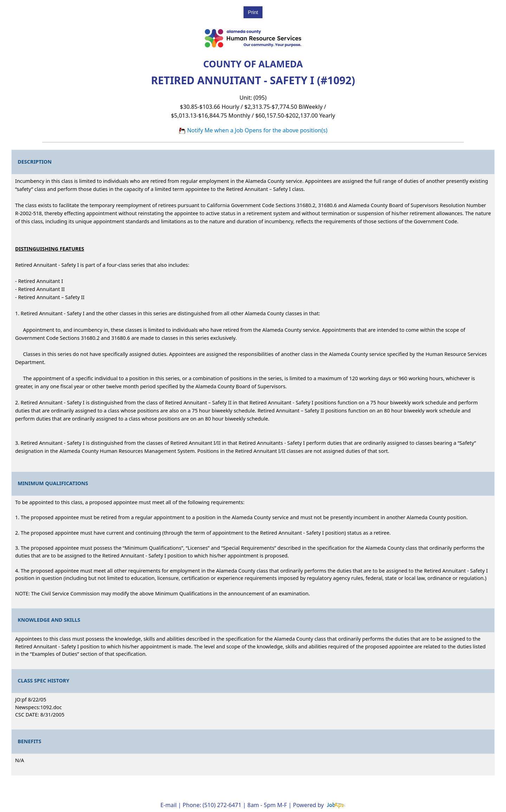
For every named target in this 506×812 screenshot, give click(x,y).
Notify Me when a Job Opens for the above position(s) (253, 130)
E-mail (168, 805)
